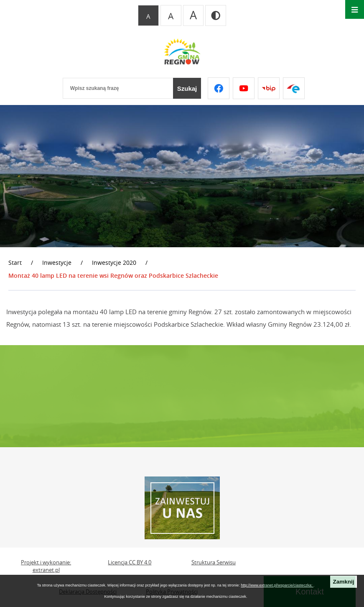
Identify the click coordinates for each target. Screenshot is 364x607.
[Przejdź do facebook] (219, 88)
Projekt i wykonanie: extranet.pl (46, 566)
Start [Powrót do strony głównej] (15, 263)
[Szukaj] (187, 88)
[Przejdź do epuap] (294, 88)
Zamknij (343, 582)
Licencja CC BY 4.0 (130, 562)
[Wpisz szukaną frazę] (118, 88)
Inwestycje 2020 (114, 263)
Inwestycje (57, 263)
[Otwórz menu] (355, 9)
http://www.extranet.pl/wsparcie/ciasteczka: (277, 585)
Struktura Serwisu (214, 562)
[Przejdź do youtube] (244, 88)
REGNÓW (182, 396)
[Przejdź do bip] (269, 88)
